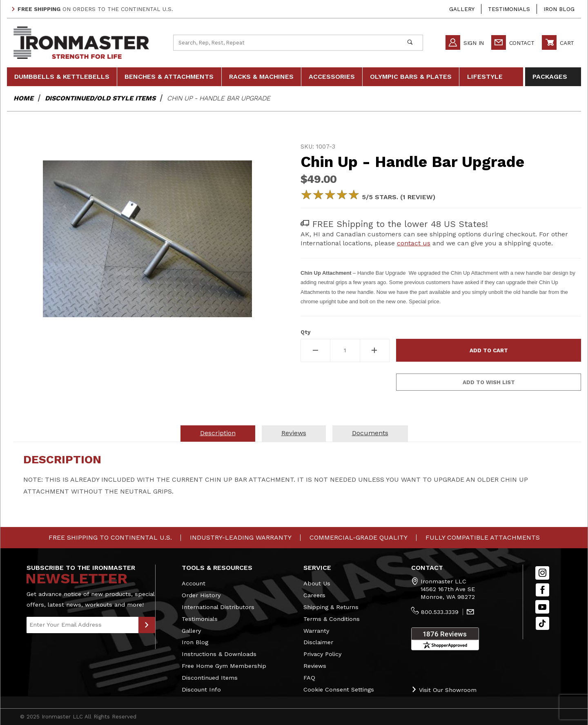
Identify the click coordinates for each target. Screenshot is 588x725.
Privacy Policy (322, 654)
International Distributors (218, 607)
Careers (314, 595)
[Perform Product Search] (410, 42)
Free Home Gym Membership (224, 666)
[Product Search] (285, 42)
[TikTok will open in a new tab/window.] (542, 624)
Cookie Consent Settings (339, 689)
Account (194, 583)
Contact (513, 43)
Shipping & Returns (331, 607)
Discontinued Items (210, 678)
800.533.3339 (440, 612)
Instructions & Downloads (219, 654)
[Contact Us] (470, 612)
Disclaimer (318, 642)
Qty (305, 332)
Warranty (316, 631)
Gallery (462, 9)
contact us (414, 243)
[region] (147, 365)
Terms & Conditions (332, 619)
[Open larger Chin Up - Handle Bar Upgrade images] (147, 239)
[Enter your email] (82, 625)
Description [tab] (218, 433)
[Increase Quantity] (375, 350)
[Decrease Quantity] (315, 350)
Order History (201, 595)
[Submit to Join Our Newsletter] (147, 625)
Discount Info (201, 689)
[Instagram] (542, 573)
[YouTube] (542, 607)
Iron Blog (559, 9)
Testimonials (509, 9)
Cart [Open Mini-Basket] (558, 43)
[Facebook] (542, 590)
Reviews (315, 666)
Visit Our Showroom (444, 690)
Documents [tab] (370, 433)
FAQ (309, 678)
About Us (317, 583)
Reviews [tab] (294, 433)
